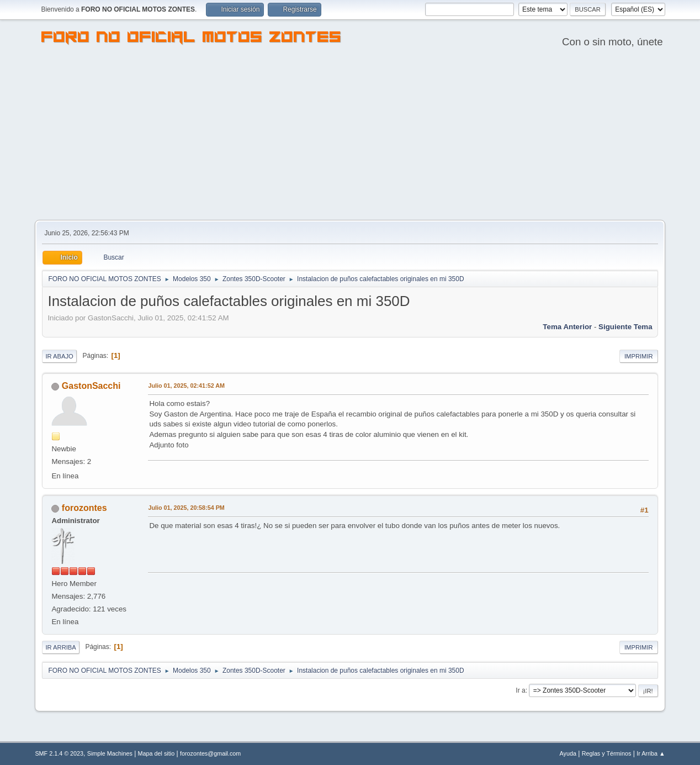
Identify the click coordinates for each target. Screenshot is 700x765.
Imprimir (639, 356)
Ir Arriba (60, 647)
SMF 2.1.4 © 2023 (59, 753)
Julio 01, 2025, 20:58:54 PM (186, 508)
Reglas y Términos (607, 753)
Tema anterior (567, 327)
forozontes (84, 508)
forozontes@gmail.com (210, 753)
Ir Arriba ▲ (651, 753)
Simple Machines (110, 753)
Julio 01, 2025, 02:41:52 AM (186, 386)
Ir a (520, 690)
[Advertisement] (350, 137)
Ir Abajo (59, 356)
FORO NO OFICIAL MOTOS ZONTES (192, 39)
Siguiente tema (625, 327)
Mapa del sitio (157, 753)
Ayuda (568, 753)
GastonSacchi (91, 386)
